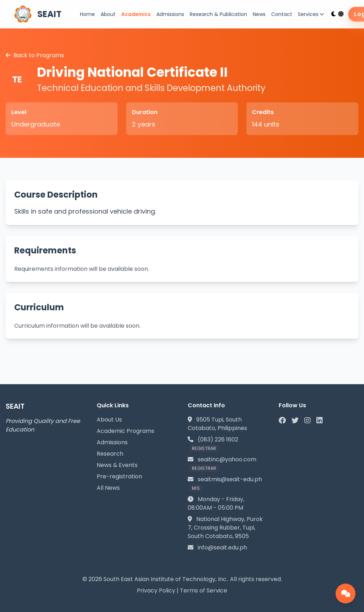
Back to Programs (35, 55)
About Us (109, 420)
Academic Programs (125, 431)
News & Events (117, 465)
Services (311, 14)
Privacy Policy (156, 590)
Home (87, 14)
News (259, 14)
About (108, 14)
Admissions (170, 14)
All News (108, 488)
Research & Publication (218, 14)
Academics (136, 14)
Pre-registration (119, 476)
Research (110, 454)
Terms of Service (204, 590)
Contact (282, 14)
